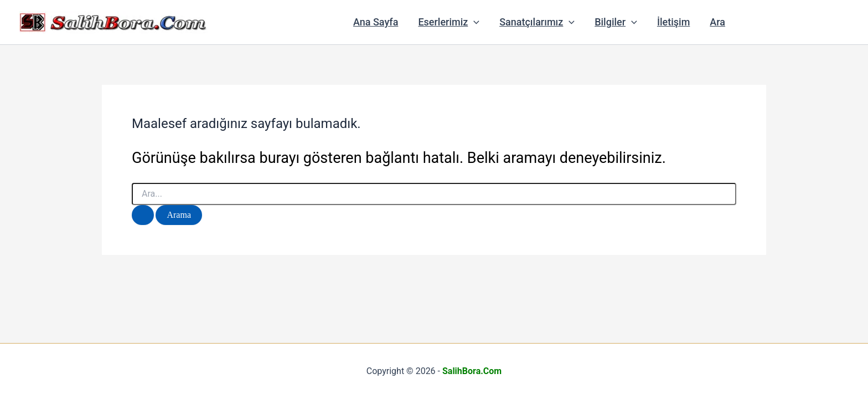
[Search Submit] (143, 215)
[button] (474, 22)
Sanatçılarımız (537, 22)
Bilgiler (616, 22)
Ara (717, 22)
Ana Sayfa (376, 22)
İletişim (673, 22)
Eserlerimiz (449, 22)
